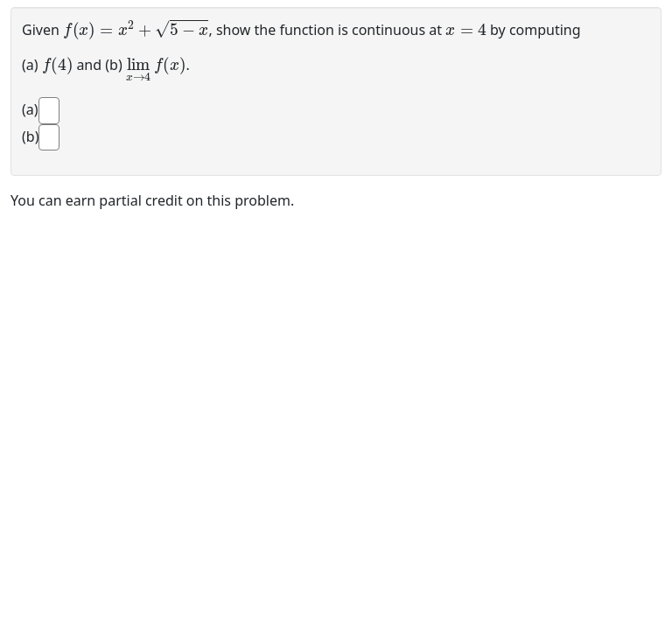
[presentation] (136, 28)
